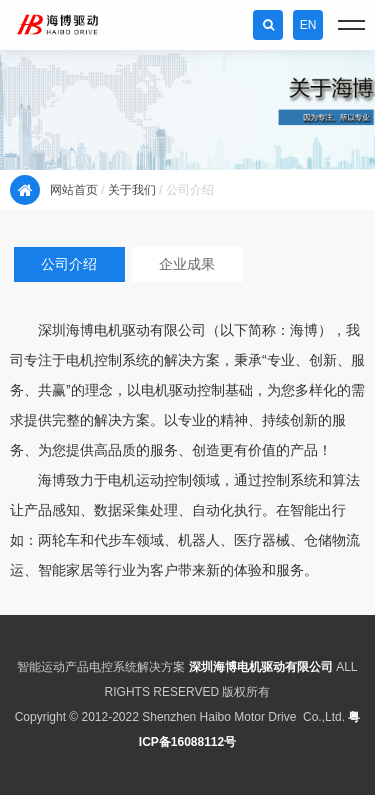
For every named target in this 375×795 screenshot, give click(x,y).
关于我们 (132, 190)
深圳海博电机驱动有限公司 (261, 667)
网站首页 (74, 190)
